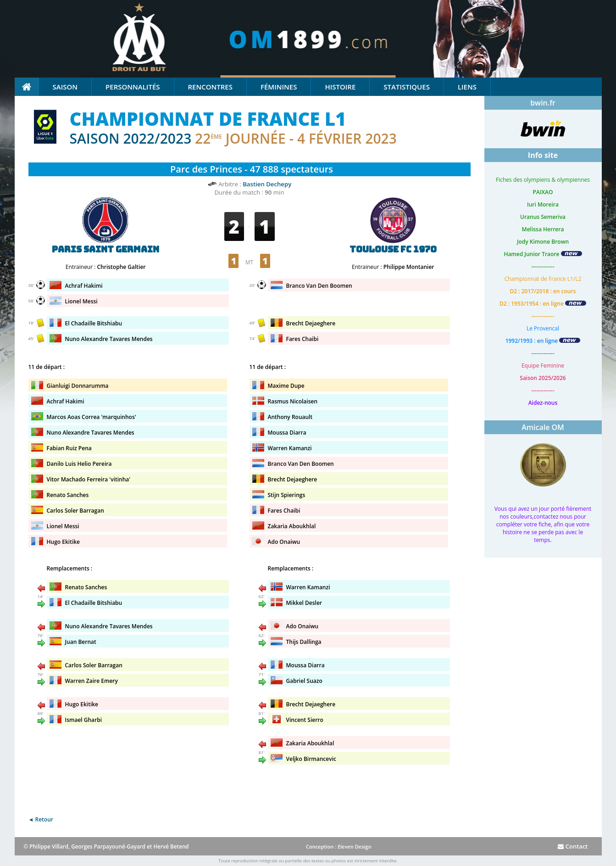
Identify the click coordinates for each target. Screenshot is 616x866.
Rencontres (210, 87)
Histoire (340, 87)
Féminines (279, 87)
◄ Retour (41, 819)
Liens (467, 87)
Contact (573, 846)
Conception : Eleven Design (339, 846)
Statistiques (407, 87)
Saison (65, 87)
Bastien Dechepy (267, 184)
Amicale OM (543, 427)
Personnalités (133, 87)
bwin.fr (543, 103)
